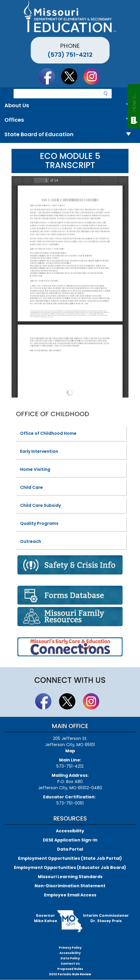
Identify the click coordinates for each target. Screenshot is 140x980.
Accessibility (70, 831)
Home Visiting (35, 469)
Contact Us (70, 964)
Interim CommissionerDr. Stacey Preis (106, 918)
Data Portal (70, 849)
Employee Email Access (70, 895)
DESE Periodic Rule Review (70, 974)
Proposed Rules (70, 969)
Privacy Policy (70, 948)
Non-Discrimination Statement (70, 886)
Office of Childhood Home (48, 433)
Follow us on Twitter (72, 76)
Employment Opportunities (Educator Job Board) (70, 867)
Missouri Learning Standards (70, 877)
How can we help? (134, 101)
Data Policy (70, 958)
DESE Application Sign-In (70, 840)
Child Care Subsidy (40, 505)
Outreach (31, 541)
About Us (70, 106)
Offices (70, 120)
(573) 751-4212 (70, 55)
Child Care (31, 487)
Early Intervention (39, 451)
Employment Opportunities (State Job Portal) (70, 858)
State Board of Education (70, 135)
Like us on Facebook (50, 76)
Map (70, 751)
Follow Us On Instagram (95, 76)
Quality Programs (39, 523)
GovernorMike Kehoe (45, 918)
